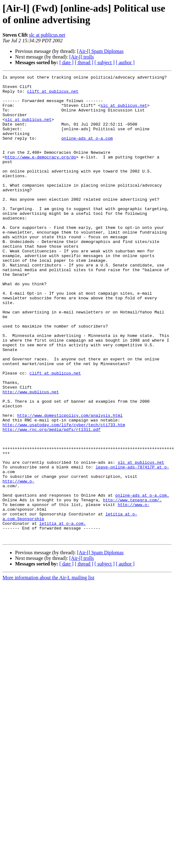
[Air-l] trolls (81, 57)
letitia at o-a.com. (63, 613)
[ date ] (66, 62)
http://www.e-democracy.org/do (41, 174)
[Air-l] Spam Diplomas (100, 51)
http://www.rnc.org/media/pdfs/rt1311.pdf (52, 501)
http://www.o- (18, 563)
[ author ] (125, 62)
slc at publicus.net (47, 35)
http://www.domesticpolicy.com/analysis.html (70, 484)
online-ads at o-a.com (87, 151)
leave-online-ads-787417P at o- (132, 546)
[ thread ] (84, 62)
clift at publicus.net (53, 95)
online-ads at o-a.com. (142, 580)
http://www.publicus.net (31, 456)
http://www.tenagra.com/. (132, 585)
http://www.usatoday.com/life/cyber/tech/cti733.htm (64, 495)
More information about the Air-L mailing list (48, 671)
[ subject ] (105, 62)
